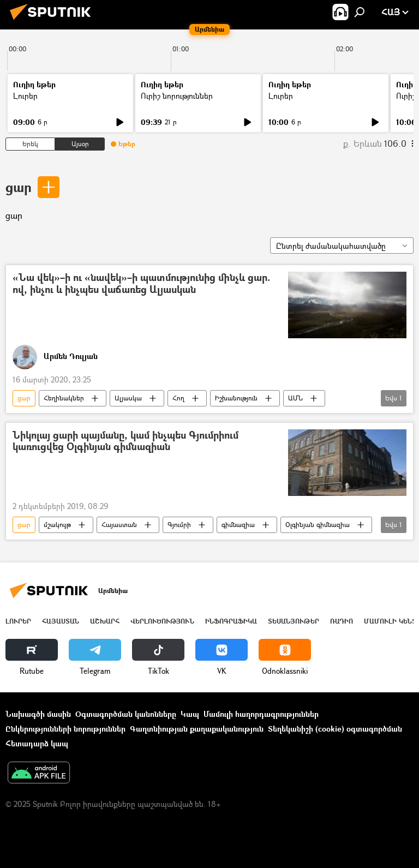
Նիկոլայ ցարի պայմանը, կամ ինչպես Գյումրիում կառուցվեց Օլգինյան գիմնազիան (125, 442)
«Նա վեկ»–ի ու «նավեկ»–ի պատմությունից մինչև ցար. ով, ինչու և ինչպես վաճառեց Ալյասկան (141, 284)
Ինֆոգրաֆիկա (231, 621)
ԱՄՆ (295, 398)
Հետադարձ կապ (37, 743)
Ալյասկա (128, 398)
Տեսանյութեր (294, 621)
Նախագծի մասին (38, 714)
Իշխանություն (236, 398)
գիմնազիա (238, 525)
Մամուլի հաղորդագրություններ (261, 714)
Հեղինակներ (64, 398)
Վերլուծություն (162, 621)
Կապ (190, 714)
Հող (178, 398)
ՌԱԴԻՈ (342, 621)
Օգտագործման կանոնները (126, 714)
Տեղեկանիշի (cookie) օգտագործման (335, 729)
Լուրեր (25, 96)
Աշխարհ (105, 621)
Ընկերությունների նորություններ (65, 729)
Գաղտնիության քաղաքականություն (197, 729)
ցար (19, 187)
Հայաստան (119, 525)
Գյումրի (179, 525)
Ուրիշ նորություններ (177, 96)
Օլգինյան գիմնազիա (318, 525)
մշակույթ (57, 525)
